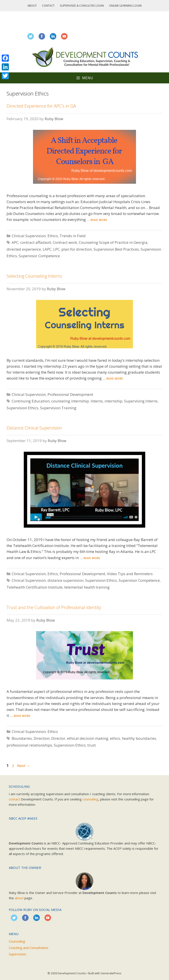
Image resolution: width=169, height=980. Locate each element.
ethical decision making (88, 738)
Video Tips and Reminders (130, 574)
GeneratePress (111, 973)
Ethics (53, 236)
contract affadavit (36, 242)
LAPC (47, 249)
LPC (56, 249)
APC (15, 242)
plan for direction (77, 249)
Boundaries (22, 738)
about (19, 898)
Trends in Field (73, 236)
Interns (97, 401)
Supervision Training (58, 408)
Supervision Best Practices (116, 249)
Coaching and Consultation (28, 948)
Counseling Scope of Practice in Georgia (113, 242)
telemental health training (87, 587)
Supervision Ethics (22, 408)
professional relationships (29, 745)
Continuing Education (31, 401)
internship (113, 401)
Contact (48, 6)
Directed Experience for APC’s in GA (41, 106)
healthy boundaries (139, 738)
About (32, 6)
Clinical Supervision (29, 236)
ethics (115, 738)
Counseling (17, 941)
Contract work (65, 242)
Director (58, 738)
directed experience (24, 249)
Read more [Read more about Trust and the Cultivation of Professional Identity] (22, 716)
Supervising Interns (141, 401)
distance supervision (65, 580)
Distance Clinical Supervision (34, 428)
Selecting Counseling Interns (34, 276)
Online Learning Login (125, 6)
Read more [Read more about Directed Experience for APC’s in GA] (99, 220)
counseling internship (70, 401)
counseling (90, 799)
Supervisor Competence (39, 256)
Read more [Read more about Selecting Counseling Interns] (115, 379)
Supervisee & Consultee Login (82, 6)
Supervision (17, 954)
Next (24, 766)
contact (14, 799)
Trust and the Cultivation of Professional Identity (54, 607)
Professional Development (70, 394)
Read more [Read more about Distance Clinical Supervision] (92, 558)
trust (92, 745)
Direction (42, 738)
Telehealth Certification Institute (35, 587)
